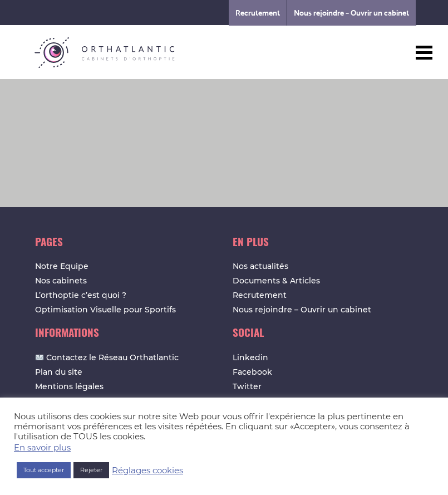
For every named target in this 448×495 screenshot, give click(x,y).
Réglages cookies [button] (147, 471)
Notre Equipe (62, 266)
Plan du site (59, 372)
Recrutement (258, 13)
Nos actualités (260, 266)
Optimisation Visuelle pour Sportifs (105, 310)
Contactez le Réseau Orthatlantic (107, 357)
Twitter (247, 386)
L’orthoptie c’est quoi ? (81, 295)
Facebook (252, 372)
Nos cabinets (61, 281)
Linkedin (250, 357)
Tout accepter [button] (44, 470)
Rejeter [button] (91, 470)
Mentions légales (69, 386)
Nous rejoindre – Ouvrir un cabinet (351, 13)
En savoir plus (42, 448)
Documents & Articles (276, 281)
